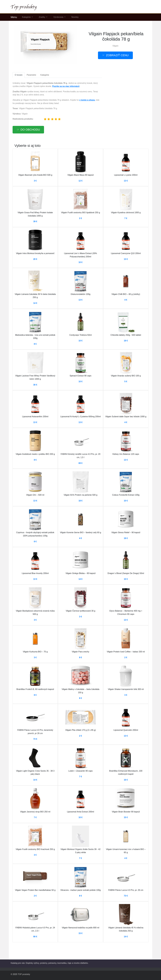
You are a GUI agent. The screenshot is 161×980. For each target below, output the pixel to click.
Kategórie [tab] (45, 75)
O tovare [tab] (19, 75)
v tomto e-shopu (87, 100)
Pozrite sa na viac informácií (66, 86)
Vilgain (115, 46)
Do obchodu (30, 130)
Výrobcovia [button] (59, 17)
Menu (14, 17)
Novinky (75, 17)
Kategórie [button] (27, 17)
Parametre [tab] (31, 75)
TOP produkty (24, 974)
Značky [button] (42, 17)
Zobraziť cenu (117, 55)
